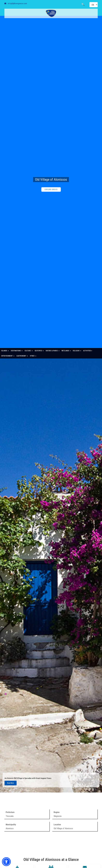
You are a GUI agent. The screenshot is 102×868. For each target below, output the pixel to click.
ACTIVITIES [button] (88, 351)
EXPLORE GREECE (51, 189)
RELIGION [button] (77, 351)
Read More (11, 783)
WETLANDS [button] (66, 351)
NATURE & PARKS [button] (53, 351)
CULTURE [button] (29, 351)
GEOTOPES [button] (39, 351)
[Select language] (94, 5)
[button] (6, 862)
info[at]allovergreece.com (17, 3)
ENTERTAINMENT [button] (8, 356)
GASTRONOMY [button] (22, 356)
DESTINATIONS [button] (17, 351)
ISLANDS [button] (5, 351)
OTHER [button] (33, 356)
